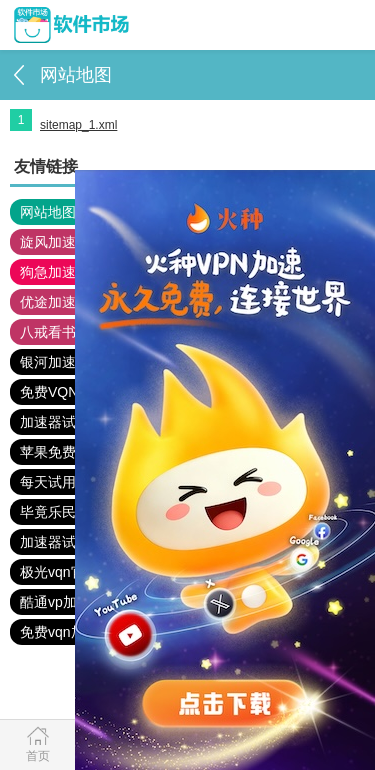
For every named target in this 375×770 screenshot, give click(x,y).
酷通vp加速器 (62, 602)
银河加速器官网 (69, 362)
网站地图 (48, 212)
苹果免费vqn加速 (73, 452)
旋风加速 (48, 242)
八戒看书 (48, 332)
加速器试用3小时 (73, 542)
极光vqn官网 (59, 572)
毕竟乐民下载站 (69, 512)
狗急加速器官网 (69, 272)
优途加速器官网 (69, 302)
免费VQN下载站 (70, 392)
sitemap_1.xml (78, 125)
